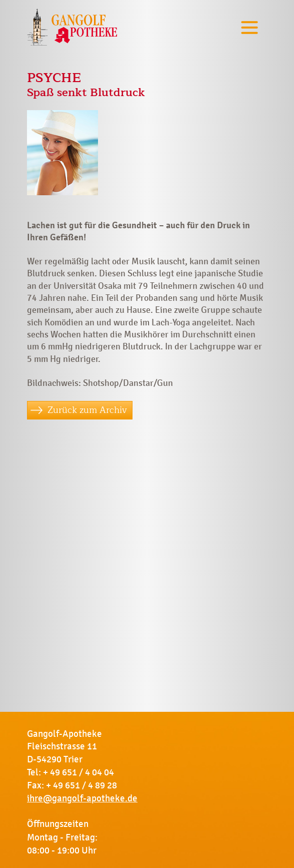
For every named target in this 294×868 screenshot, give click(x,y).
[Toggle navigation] (249, 27)
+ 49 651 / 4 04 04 (78, 772)
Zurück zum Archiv (87, 410)
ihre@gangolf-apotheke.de (82, 798)
